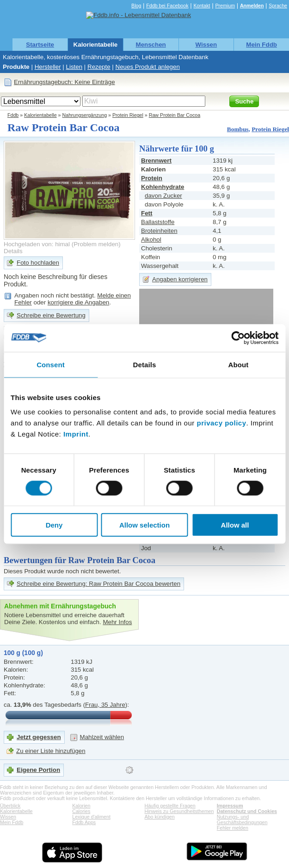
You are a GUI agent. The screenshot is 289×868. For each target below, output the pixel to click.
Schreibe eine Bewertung (51, 315)
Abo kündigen (160, 817)
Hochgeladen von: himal (37, 244)
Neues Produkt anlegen (148, 67)
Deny (54, 525)
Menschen (151, 45)
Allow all (235, 525)
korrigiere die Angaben (78, 302)
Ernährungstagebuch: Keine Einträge (65, 82)
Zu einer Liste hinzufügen (51, 751)
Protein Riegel (128, 115)
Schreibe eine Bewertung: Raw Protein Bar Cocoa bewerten (98, 584)
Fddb (13, 115)
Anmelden (252, 6)
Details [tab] (145, 364)
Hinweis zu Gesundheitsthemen (179, 811)
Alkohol (151, 240)
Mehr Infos (117, 622)
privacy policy (221, 423)
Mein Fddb (261, 45)
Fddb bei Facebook (167, 6)
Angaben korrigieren (180, 279)
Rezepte (99, 67)
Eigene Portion (38, 770)
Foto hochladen (38, 263)
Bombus (238, 129)
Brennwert (156, 161)
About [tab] (239, 364)
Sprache (278, 6)
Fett (147, 213)
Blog (136, 6)
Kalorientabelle (96, 45)
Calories (81, 811)
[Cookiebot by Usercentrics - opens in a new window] (238, 338)
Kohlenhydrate (163, 187)
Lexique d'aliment (91, 817)
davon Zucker (163, 196)
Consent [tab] (51, 364)
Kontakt (202, 6)
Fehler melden (233, 828)
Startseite (40, 45)
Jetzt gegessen (39, 737)
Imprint (76, 434)
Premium (225, 6)
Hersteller (48, 67)
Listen (74, 67)
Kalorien (81, 806)
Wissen (206, 45)
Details (13, 251)
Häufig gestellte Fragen (170, 806)
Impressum (230, 806)
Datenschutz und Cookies (247, 811)
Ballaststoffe (158, 222)
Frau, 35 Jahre (105, 705)
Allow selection (144, 525)
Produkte (16, 67)
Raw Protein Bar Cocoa (175, 115)
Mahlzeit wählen (102, 737)
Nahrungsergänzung (85, 115)
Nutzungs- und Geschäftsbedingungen (242, 819)
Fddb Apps (84, 822)
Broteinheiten (159, 231)
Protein (152, 178)
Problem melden (96, 244)
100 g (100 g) (23, 653)
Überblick (10, 806)
